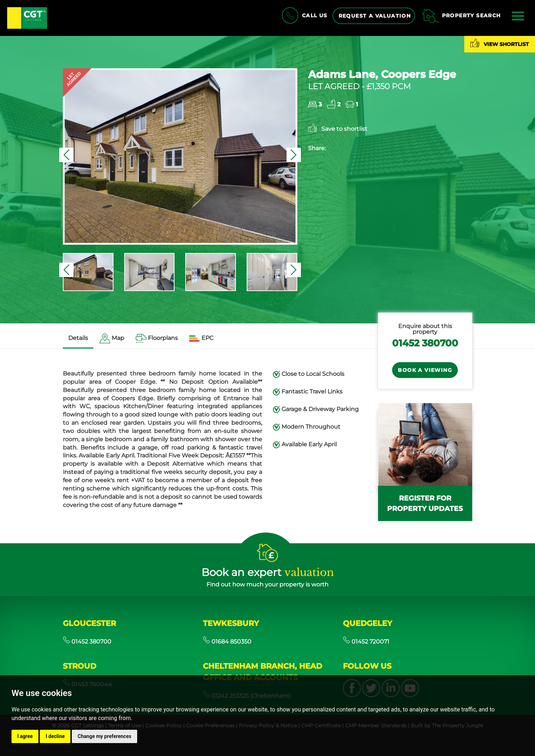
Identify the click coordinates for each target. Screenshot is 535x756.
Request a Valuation (375, 16)
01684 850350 (227, 642)
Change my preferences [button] (104, 736)
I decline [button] (55, 736)
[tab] (112, 339)
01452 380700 (425, 343)
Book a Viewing (425, 370)
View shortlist (500, 43)
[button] (66, 155)
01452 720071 (366, 642)
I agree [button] (25, 736)
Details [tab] (78, 338)
